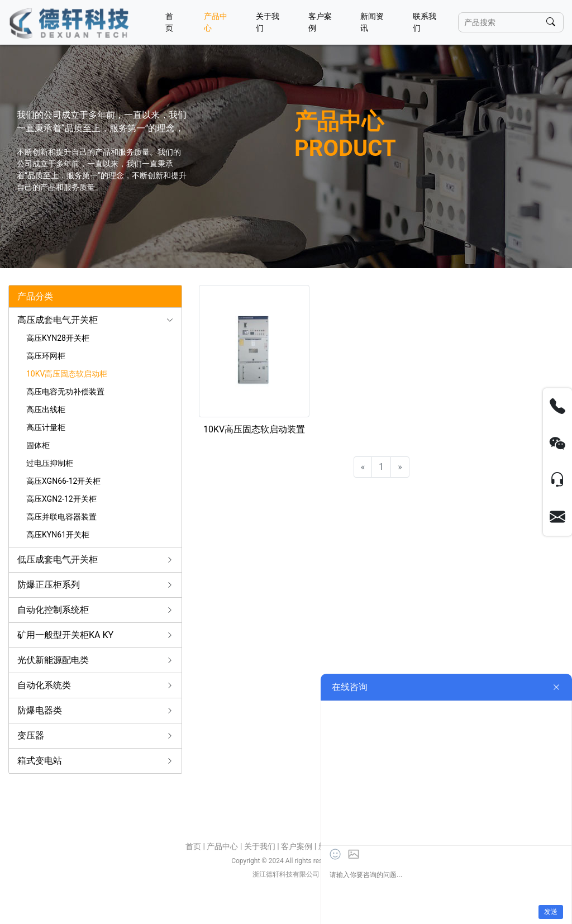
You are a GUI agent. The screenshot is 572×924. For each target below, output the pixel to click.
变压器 (31, 735)
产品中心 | (225, 846)
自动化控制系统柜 (53, 610)
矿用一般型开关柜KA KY (65, 635)
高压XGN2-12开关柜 (61, 499)
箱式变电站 (40, 761)
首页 (169, 22)
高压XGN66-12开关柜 (63, 481)
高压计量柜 (46, 427)
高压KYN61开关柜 (58, 535)
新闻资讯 (372, 22)
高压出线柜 (46, 409)
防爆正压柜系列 (49, 585)
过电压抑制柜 (50, 463)
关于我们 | (263, 846)
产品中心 (216, 22)
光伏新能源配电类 (53, 660)
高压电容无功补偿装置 (65, 392)
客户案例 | (299, 846)
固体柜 (38, 445)
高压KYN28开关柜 (58, 338)
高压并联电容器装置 (61, 517)
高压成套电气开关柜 (58, 320)
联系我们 (425, 22)
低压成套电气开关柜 (58, 559)
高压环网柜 (46, 356)
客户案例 (320, 22)
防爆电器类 (40, 710)
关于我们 (268, 22)
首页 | (196, 846)
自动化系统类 (44, 685)
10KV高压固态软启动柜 (67, 374)
